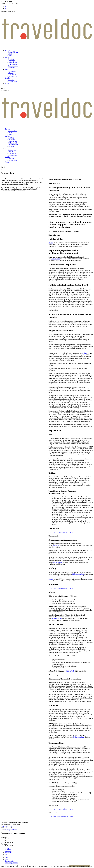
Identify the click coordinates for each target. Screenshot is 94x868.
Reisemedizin (13, 76)
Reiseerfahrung (13, 52)
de (5, 7)
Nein (74, 866)
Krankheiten (12, 75)
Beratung (11, 59)
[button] (71, 183)
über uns (7, 50)
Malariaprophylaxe (78, 574)
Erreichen (11, 80)
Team (10, 55)
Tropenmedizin (13, 66)
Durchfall (56, 545)
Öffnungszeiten (58, 562)
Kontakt (7, 78)
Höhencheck (70, 671)
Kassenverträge (9, 861)
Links (6, 854)
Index (6, 858)
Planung (11, 73)
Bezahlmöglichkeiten (11, 863)
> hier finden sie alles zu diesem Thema (61, 532)
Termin (7, 83)
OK (70, 866)
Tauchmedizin (13, 62)
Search (3, 88)
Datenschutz (8, 853)
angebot (7, 57)
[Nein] (91, 867)
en (5, 8)
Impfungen (12, 61)
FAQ (6, 859)
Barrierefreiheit (13, 82)
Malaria (51, 243)
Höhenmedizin (13, 64)
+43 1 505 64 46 (7, 826)
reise (6, 69)
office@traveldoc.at (11, 830)
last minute (12, 68)
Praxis (10, 54)
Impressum (8, 851)
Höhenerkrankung (79, 737)
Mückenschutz (55, 259)
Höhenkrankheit (57, 619)
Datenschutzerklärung (83, 866)
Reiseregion (12, 71)
